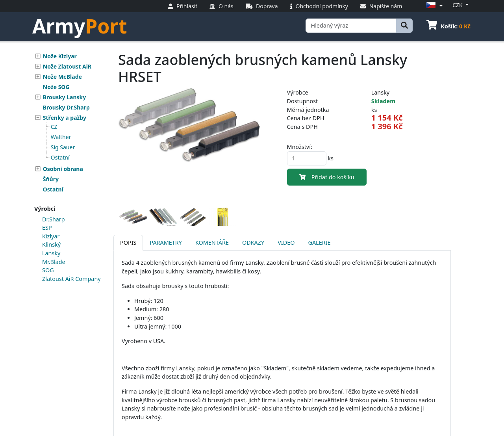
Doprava (262, 6)
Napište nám (381, 6)
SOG (48, 270)
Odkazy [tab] (253, 242)
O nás (221, 6)
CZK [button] (458, 5)
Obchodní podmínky (319, 6)
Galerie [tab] (319, 242)
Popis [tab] (128, 242)
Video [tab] (286, 242)
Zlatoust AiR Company (71, 279)
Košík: (448, 26)
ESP (47, 228)
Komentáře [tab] (212, 242)
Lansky (51, 253)
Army (80, 26)
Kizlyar (51, 236)
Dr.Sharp (54, 219)
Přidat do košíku (327, 177)
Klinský (51, 244)
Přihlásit (183, 6)
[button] (433, 6)
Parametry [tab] (166, 242)
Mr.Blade (54, 262)
